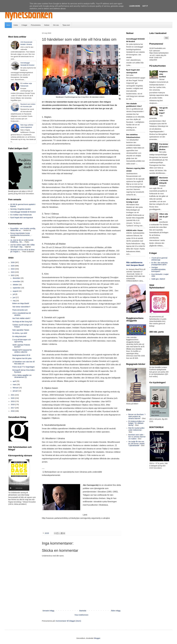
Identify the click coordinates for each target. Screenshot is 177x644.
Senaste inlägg (48, 611)
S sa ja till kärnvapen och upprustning (22, 341)
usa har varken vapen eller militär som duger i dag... (23, 246)
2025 (13, 266)
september (17, 288)
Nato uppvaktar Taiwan (21, 330)
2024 (13, 269)
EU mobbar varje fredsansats (21, 215)
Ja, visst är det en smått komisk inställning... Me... (22, 241)
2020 (13, 398)
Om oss (56, 25)
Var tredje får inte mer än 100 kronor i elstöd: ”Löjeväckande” (137, 444)
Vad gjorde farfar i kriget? (164, 110)
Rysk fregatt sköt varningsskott (22, 218)
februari (16, 388)
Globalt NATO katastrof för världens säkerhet (22, 351)
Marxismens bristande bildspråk (164, 180)
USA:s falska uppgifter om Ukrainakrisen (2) (22, 376)
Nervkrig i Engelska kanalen (21, 209)
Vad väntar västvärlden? (21, 307)
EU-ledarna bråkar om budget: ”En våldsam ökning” (137, 423)
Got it (145, 6)
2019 (13, 401)
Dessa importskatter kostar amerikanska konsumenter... (21, 234)
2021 (13, 395)
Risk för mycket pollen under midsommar (136, 429)
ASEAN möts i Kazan (134, 230)
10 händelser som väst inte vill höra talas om (23, 363)
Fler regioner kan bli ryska (22, 358)
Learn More (135, 6)
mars (15, 385)
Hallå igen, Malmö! (158, 279)
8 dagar (24, 25)
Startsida (83, 611)
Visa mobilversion (81, 615)
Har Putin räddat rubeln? (21, 318)
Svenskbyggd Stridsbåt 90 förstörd (23, 212)
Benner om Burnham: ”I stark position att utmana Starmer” (137, 416)
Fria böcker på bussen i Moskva (164, 147)
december (17, 278)
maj (14, 301)
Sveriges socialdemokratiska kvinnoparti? (158, 269)
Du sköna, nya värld (20, 333)
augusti (16, 291)
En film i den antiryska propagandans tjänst (159, 264)
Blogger (97, 638)
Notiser (47, 25)
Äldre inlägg (116, 611)
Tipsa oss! (66, 25)
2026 (13, 262)
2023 (13, 272)
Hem (8, 25)
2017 (13, 408)
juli (14, 294)
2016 (13, 411)
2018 (13, 405)
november (17, 281)
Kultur (16, 25)
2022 (13, 275)
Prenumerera (36, 25)
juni (14, 297)
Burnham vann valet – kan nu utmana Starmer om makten (137, 437)
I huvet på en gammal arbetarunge (159, 259)
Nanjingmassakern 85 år (21, 355)
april (15, 381)
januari (15, 391)
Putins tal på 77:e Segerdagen (23, 367)
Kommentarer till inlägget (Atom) (68, 621)
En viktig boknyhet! (19, 336)
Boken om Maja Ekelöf (21, 303)
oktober (16, 285)
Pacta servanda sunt (20, 310)
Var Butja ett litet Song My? (22, 322)
